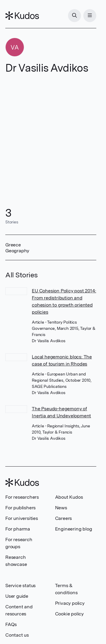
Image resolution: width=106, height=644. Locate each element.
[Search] (74, 16)
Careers (64, 518)
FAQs (11, 624)
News (61, 508)
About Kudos (69, 497)
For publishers (20, 508)
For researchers (22, 497)
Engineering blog (74, 529)
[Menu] (90, 16)
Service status (20, 585)
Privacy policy (70, 603)
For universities (22, 518)
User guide (17, 596)
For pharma (18, 529)
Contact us (17, 635)
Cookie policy (69, 614)
